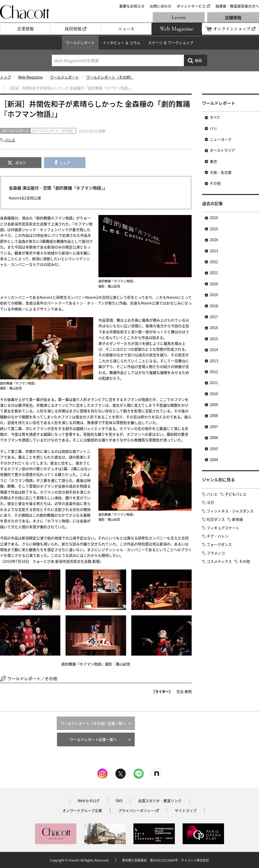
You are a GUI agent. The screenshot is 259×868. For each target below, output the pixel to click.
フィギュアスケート (223, 528)
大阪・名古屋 (221, 172)
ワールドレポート (80, 43)
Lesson (179, 17)
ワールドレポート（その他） (110, 77)
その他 (215, 183)
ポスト (21, 163)
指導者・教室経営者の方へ (237, 6)
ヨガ (210, 502)
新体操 (238, 519)
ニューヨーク (221, 139)
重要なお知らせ (132, 6)
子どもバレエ (236, 494)
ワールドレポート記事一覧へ (93, 739)
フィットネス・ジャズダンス (230, 511)
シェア (65, 163)
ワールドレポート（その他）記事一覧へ (93, 723)
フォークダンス (219, 544)
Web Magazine (30, 77)
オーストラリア (222, 150)
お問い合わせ (161, 6)
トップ (5, 77)
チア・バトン (218, 536)
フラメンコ (216, 553)
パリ (213, 128)
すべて (215, 117)
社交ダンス (216, 519)
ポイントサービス (191, 6)
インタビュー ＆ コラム (121, 43)
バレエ (10, 140)
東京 (213, 161)
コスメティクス (219, 561)
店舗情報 (233, 17)
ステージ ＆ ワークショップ (171, 43)
